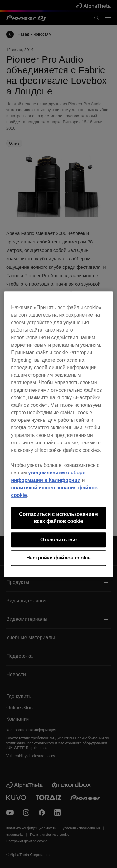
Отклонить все (58, 540)
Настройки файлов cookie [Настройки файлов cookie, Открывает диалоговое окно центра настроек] (58, 558)
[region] (58, 434)
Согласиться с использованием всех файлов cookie (58, 518)
